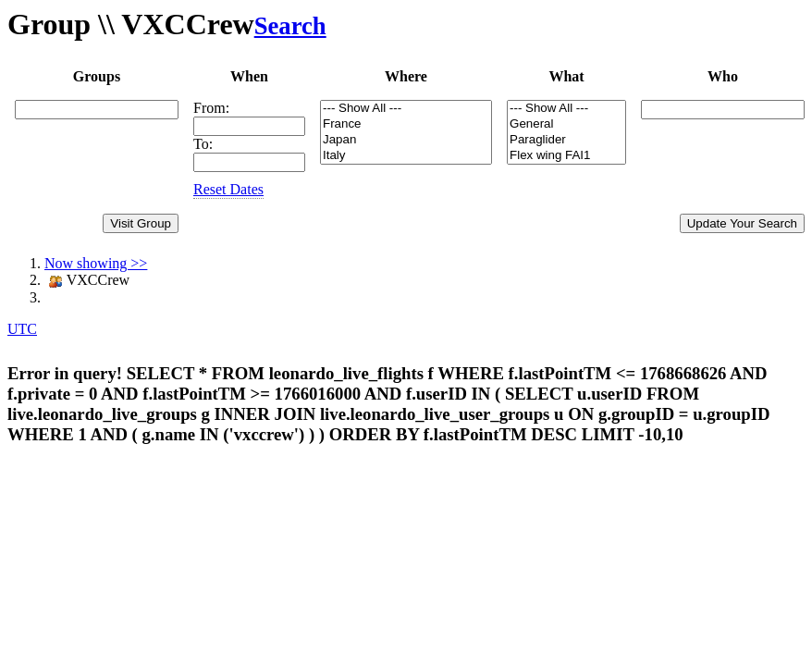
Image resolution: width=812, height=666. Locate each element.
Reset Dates (228, 189)
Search (290, 26)
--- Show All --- (406, 109)
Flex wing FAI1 (566, 156)
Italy (406, 156)
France (406, 124)
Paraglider (566, 140)
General (566, 124)
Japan (406, 140)
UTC (22, 329)
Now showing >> (96, 263)
